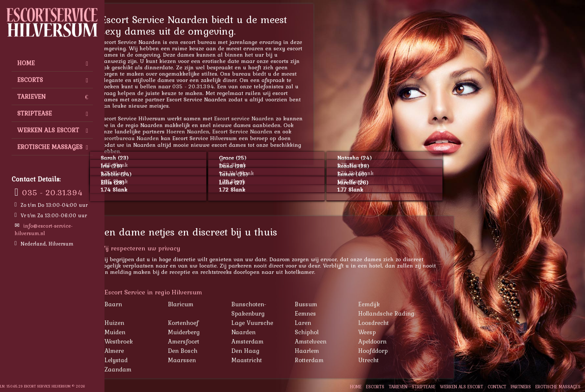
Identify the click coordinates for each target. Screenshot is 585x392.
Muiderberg (209, 332)
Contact (497, 387)
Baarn (139, 304)
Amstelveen (336, 341)
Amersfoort (209, 341)
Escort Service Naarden (268, 131)
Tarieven (53, 97)
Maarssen (208, 360)
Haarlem (333, 351)
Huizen (140, 323)
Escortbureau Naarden (156, 138)
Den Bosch (208, 351)
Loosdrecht (399, 323)
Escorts (53, 80)
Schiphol (332, 332)
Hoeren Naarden (214, 131)
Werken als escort (53, 130)
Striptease (53, 113)
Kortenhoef (209, 323)
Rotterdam (335, 360)
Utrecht (394, 360)
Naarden (269, 332)
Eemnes (331, 313)
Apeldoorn (398, 341)
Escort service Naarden (270, 118)
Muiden (141, 332)
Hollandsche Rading (412, 313)
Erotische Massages (53, 147)
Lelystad (142, 360)
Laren (329, 323)
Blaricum (206, 304)
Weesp (393, 332)
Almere (140, 351)
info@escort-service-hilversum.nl (44, 230)
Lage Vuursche (278, 323)
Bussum (332, 304)
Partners (521, 387)
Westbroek (144, 341)
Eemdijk (395, 304)
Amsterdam (273, 341)
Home (53, 63)
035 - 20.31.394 (52, 192)
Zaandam (144, 369)
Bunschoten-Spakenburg (275, 309)
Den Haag (271, 351)
